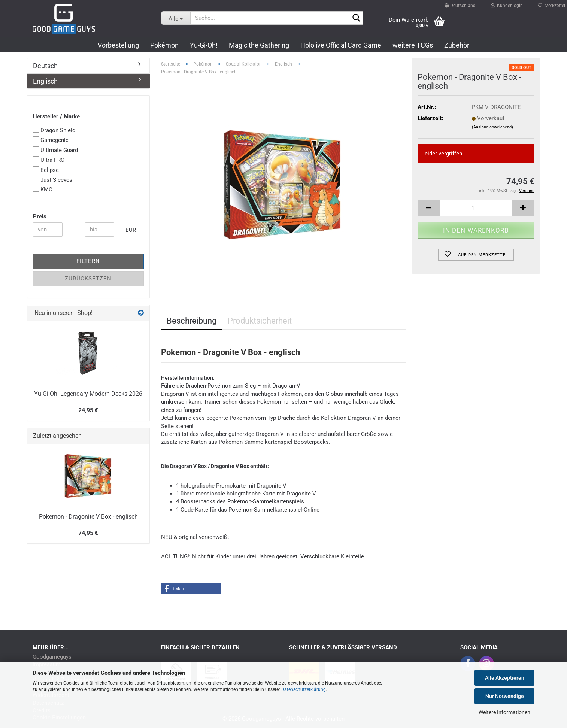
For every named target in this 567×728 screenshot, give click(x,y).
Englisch (45, 81)
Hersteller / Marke (56, 116)
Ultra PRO (49, 160)
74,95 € (88, 533)
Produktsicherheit (260, 321)
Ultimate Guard (55, 150)
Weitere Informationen (504, 712)
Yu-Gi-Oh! (204, 45)
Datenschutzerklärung (304, 689)
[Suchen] (356, 18)
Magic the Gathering (259, 45)
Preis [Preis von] (40, 216)
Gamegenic (51, 140)
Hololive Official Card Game (341, 45)
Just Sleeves (53, 180)
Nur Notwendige (505, 696)
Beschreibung (192, 321)
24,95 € (88, 410)
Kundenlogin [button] (507, 4)
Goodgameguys (52, 657)
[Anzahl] (476, 208)
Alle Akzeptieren (505, 678)
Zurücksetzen (88, 279)
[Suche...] (176, 18)
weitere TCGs (413, 45)
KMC (43, 189)
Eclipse (46, 170)
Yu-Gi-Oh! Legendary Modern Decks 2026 (88, 394)
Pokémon (164, 45)
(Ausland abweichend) (492, 127)
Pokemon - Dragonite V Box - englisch (88, 517)
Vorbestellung (118, 45)
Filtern (88, 261)
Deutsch (45, 66)
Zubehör (457, 45)
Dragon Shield (54, 130)
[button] (460, 2)
